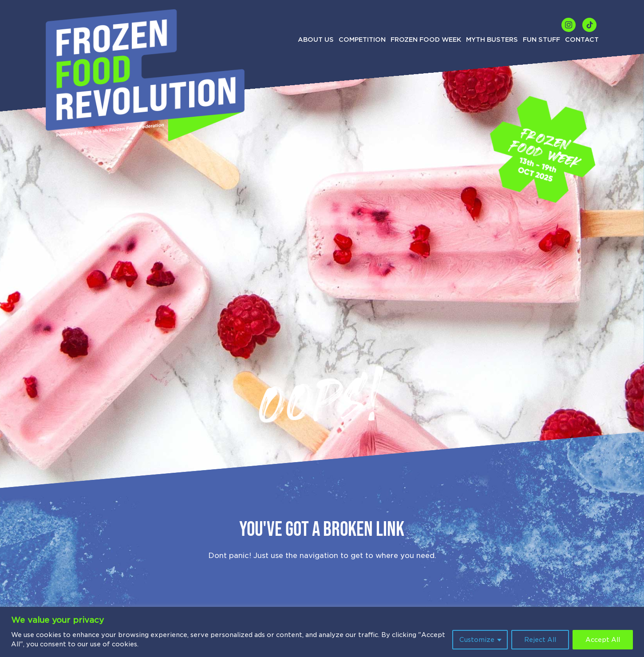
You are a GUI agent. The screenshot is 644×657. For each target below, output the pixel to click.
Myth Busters (492, 40)
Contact (582, 40)
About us (316, 40)
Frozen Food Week (426, 40)
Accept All (603, 640)
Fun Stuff (541, 40)
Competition (362, 40)
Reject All (540, 640)
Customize (477, 640)
